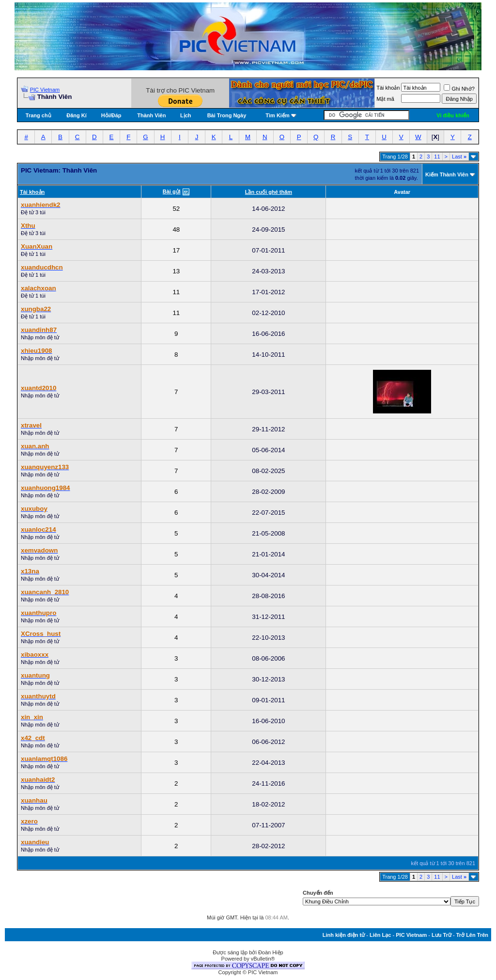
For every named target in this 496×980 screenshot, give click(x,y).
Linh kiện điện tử (344, 935)
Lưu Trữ (442, 935)
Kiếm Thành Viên (447, 174)
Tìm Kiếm (277, 115)
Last (459, 157)
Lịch (186, 115)
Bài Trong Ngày (227, 115)
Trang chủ (39, 115)
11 (437, 157)
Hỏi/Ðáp (111, 115)
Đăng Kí (77, 115)
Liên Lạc (380, 935)
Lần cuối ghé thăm (269, 192)
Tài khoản (388, 88)
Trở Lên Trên (472, 935)
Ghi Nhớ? (459, 89)
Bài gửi (172, 191)
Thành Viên (151, 115)
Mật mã (385, 99)
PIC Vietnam (45, 90)
